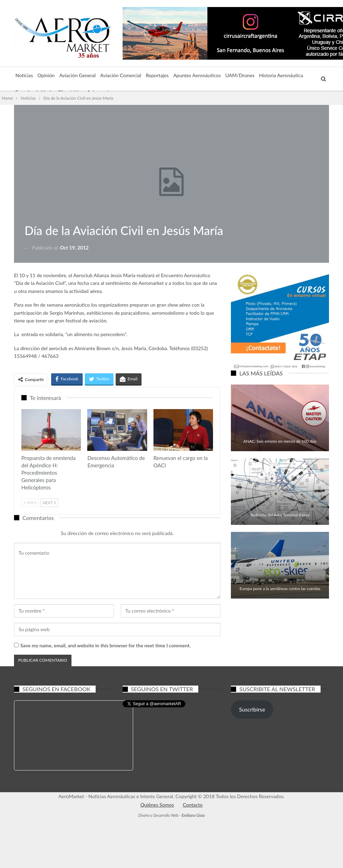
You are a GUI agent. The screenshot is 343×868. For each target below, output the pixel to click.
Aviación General (77, 75)
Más (263, 75)
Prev (30, 503)
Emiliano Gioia (193, 815)
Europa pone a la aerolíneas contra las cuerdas (280, 589)
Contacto (193, 805)
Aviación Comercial (121, 75)
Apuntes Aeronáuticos (197, 75)
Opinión (46, 75)
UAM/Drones (240, 75)
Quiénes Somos (157, 805)
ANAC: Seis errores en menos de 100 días (280, 441)
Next (49, 503)
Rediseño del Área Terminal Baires (280, 515)
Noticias (24, 75)
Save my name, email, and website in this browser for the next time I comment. (105, 645)
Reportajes (157, 75)
